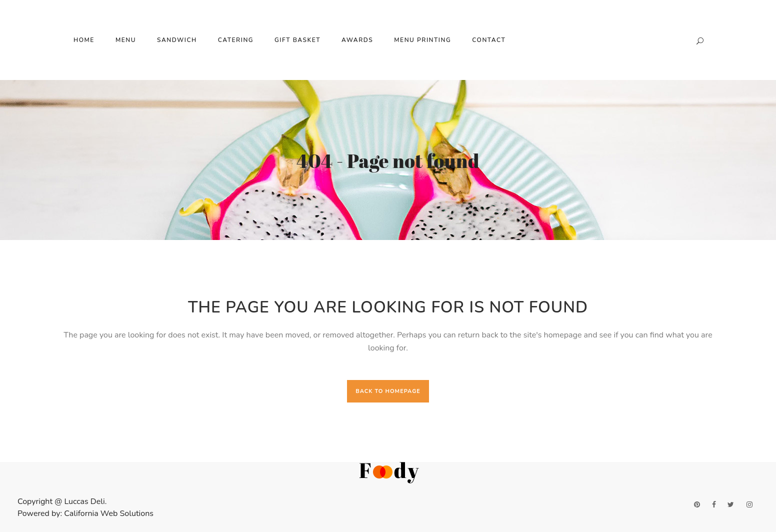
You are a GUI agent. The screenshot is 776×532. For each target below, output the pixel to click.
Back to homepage (388, 391)
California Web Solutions (109, 513)
